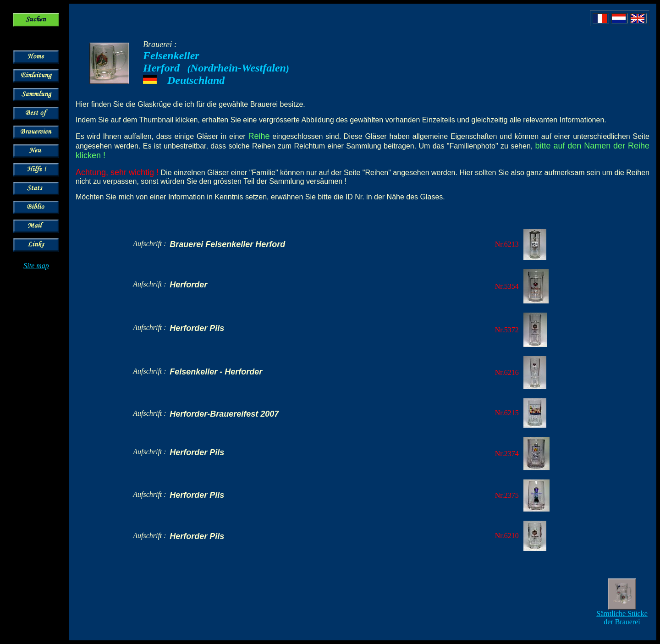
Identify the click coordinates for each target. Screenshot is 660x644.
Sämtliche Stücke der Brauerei (622, 618)
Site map (36, 266)
